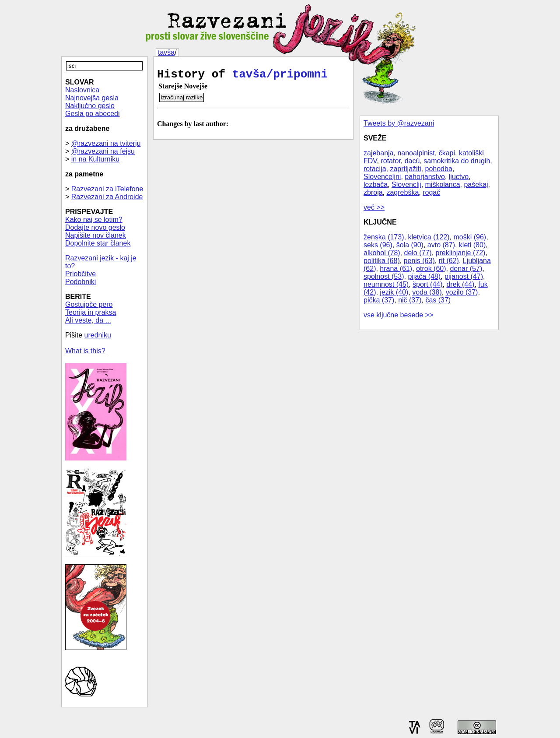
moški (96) (470, 237)
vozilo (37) (462, 292)
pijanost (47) (464, 276)
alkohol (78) (382, 253)
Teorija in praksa (91, 312)
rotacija (375, 169)
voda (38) (427, 292)
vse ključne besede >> (398, 315)
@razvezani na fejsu (103, 151)
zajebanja (379, 153)
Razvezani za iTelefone (107, 189)
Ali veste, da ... (88, 320)
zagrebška (402, 192)
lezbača (376, 184)
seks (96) (378, 245)
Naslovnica (82, 90)
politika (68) (382, 261)
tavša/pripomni (280, 76)
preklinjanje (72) (461, 253)
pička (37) (379, 300)
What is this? (85, 351)
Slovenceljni (382, 177)
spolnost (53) (384, 276)
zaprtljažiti (405, 169)
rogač (431, 192)
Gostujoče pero (89, 304)
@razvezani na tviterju (106, 143)
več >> (374, 207)
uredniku (98, 335)
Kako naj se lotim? (94, 220)
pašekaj (476, 184)
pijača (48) (424, 276)
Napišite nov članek (96, 235)
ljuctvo (459, 177)
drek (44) (460, 284)
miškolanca (443, 184)
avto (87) (441, 245)
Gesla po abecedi (93, 114)
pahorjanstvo (425, 177)
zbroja (373, 192)
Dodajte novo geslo (95, 227)
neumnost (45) (386, 284)
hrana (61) (396, 269)
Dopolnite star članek (98, 243)
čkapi (447, 153)
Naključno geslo (90, 106)
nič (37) (410, 300)
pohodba (439, 169)
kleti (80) (472, 245)
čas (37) (438, 300)
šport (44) (427, 284)
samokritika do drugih (457, 161)
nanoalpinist (416, 153)
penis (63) (419, 261)
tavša (166, 52)
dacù (412, 161)
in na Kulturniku (95, 159)
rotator (390, 161)
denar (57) (466, 269)
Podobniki (80, 282)
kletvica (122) (429, 237)
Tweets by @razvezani (399, 123)
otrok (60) (431, 269)
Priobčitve (80, 274)
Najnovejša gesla (92, 98)
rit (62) (449, 261)
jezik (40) (394, 292)
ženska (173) (384, 237)
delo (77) (418, 253)
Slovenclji (406, 184)
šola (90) (410, 245)
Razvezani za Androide (107, 197)
